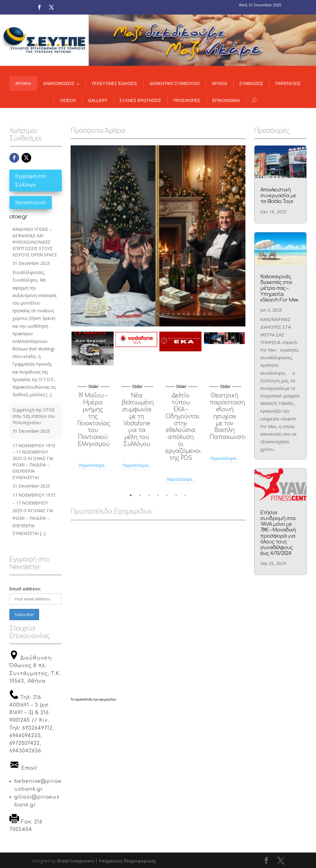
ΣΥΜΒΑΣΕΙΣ (251, 84)
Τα (73, 700)
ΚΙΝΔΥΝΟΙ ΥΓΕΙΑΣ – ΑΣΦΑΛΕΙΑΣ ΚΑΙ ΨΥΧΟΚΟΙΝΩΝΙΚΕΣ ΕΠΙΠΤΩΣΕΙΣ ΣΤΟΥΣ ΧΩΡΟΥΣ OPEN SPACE (35, 242)
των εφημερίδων (104, 700)
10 (153, 314)
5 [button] (167, 495)
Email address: (25, 589)
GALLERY (98, 100)
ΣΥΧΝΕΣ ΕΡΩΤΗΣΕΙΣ (141, 100)
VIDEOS (68, 100)
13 (168, 314)
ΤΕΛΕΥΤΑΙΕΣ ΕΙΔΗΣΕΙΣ (115, 84)
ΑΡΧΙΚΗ (23, 84)
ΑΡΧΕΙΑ (220, 84)
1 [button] (131, 495)
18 (194, 314)
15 (179, 314)
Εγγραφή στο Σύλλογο (31, 181)
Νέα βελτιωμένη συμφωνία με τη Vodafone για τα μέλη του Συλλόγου (138, 420)
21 (210, 314)
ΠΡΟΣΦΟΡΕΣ (187, 100)
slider (93, 386)
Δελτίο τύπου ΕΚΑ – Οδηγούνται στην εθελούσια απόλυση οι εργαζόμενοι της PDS (183, 427)
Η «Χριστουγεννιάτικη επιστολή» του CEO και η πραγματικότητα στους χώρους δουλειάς (158, 215)
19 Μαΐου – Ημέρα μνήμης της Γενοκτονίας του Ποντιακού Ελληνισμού (94, 420)
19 (199, 314)
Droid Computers (75, 861)
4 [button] (158, 495)
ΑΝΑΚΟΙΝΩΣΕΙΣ (59, 84)
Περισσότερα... (93, 465)
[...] (49, 395)
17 (189, 314)
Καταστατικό (31, 202)
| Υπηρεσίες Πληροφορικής (126, 861)
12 (163, 314)
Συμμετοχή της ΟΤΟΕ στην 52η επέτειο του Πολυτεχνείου (34, 416)
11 (158, 314)
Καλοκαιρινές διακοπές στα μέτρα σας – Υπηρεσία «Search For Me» (279, 289)
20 (204, 314)
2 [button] (140, 495)
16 (184, 314)
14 (173, 314)
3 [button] (149, 495)
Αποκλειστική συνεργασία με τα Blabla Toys (278, 198)
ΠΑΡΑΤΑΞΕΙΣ (288, 84)
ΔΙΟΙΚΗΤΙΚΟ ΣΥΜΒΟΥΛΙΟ (174, 84)
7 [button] (185, 495)
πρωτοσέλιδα (84, 700)
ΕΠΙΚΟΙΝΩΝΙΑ (226, 100)
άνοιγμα (158, 289)
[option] (93, 401)
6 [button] (176, 495)
